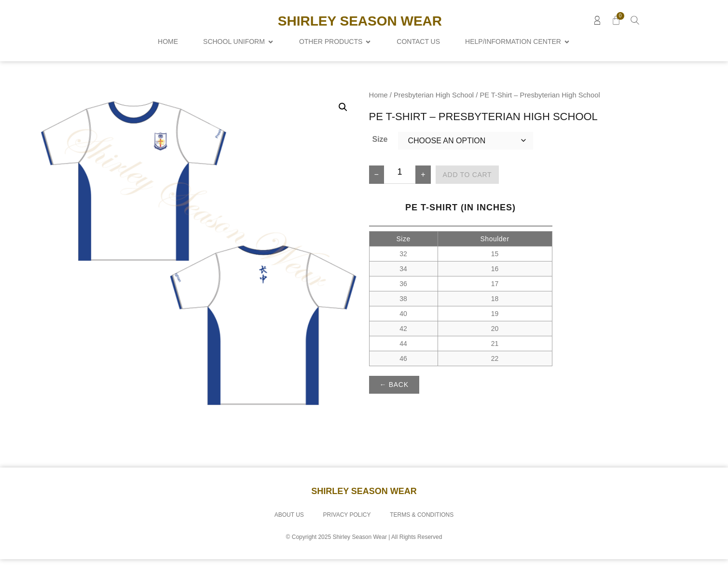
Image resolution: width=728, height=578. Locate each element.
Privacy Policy (347, 534)
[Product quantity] (400, 193)
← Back (394, 403)
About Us (289, 534)
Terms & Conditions (422, 534)
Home (378, 114)
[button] (343, 126)
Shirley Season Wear (360, 21)
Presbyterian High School (434, 114)
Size (380, 158)
